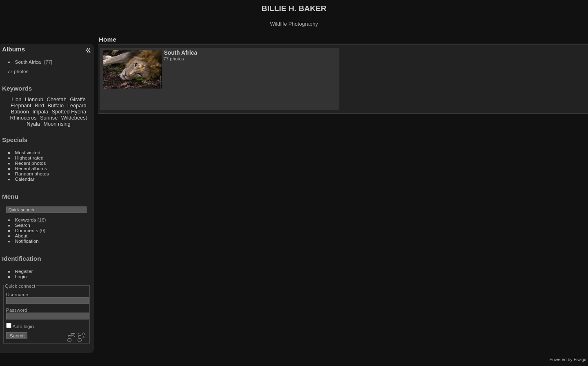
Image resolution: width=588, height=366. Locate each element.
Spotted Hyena (69, 112)
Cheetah (56, 99)
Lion (16, 99)
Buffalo (56, 105)
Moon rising (57, 124)
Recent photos (31, 163)
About (21, 236)
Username (17, 294)
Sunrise (49, 118)
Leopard (77, 105)
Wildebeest (74, 118)
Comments (27, 230)
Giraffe (78, 99)
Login (21, 276)
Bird (39, 105)
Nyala (33, 124)
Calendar (25, 179)
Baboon (20, 112)
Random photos (32, 174)
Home (108, 39)
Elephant (21, 105)
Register (24, 271)
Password (17, 310)
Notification (27, 241)
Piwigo (580, 359)
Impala (40, 112)
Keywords (26, 220)
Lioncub (34, 99)
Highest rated (29, 158)
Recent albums (31, 168)
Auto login (20, 326)
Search (23, 225)
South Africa (28, 62)
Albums (13, 49)
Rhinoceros (23, 118)
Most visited (28, 152)
